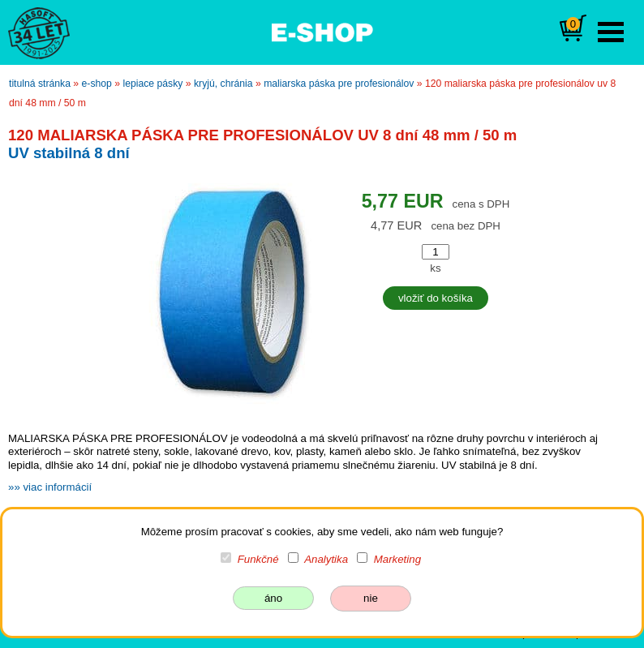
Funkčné (258, 559)
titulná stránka (40, 84)
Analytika (326, 559)
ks (435, 268)
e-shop (97, 84)
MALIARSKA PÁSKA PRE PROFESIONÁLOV (339, 84)
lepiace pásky (152, 84)
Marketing (397, 559)
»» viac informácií (50, 487)
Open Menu (611, 32)
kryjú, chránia (223, 84)
